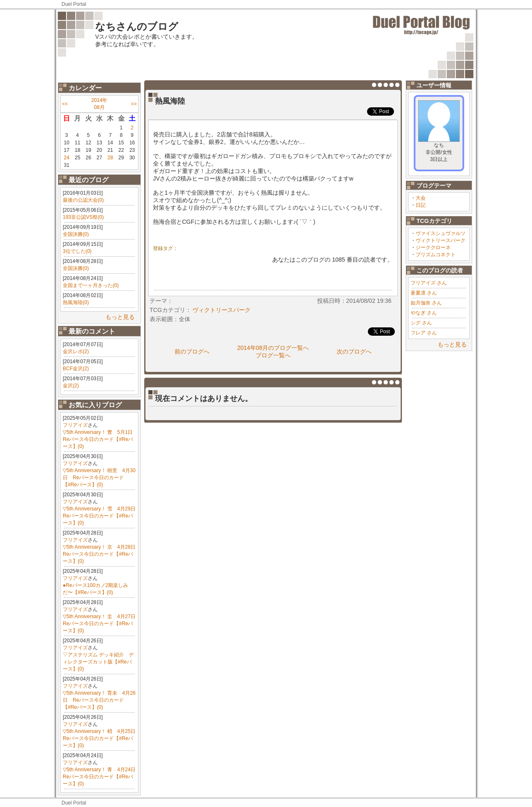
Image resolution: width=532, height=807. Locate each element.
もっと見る (120, 317)
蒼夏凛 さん (424, 293)
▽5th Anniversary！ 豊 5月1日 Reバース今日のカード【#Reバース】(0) (100, 439)
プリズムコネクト (436, 255)
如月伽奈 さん (426, 303)
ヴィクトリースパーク (441, 240)
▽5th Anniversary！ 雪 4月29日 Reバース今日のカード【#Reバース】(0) (102, 516)
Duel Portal (74, 4)
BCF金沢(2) (76, 369)
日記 (421, 205)
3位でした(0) (77, 251)
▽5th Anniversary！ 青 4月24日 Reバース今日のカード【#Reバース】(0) (102, 777)
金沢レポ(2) (76, 352)
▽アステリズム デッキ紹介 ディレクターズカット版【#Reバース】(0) (98, 662)
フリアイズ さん (429, 283)
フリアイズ (75, 425)
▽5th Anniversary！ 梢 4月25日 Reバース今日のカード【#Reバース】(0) (102, 738)
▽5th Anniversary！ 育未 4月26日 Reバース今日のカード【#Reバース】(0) (99, 700)
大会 (421, 198)
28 (110, 158)
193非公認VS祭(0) (83, 217)
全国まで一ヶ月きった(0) (91, 285)
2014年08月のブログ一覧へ (273, 348)
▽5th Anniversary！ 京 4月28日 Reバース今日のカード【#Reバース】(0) (102, 554)
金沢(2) (71, 386)
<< (65, 104)
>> (134, 104)
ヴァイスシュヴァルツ (441, 233)
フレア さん (424, 333)
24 (66, 158)
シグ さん (421, 323)
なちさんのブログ (137, 26)
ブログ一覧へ (273, 355)
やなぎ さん (424, 313)
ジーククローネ (433, 248)
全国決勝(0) (76, 234)
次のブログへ (354, 352)
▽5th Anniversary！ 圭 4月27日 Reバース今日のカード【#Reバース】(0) (102, 624)
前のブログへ (192, 352)
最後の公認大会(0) (83, 200)
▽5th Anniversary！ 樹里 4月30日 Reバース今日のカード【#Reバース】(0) (99, 478)
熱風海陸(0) (76, 302)
